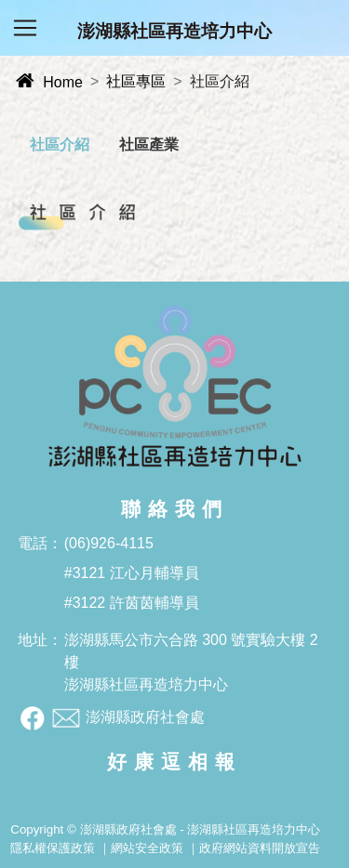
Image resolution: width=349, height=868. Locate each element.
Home (49, 82)
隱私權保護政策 (53, 848)
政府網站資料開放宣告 (260, 848)
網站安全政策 (147, 848)
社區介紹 (60, 145)
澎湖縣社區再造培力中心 (174, 31)
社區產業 (149, 145)
